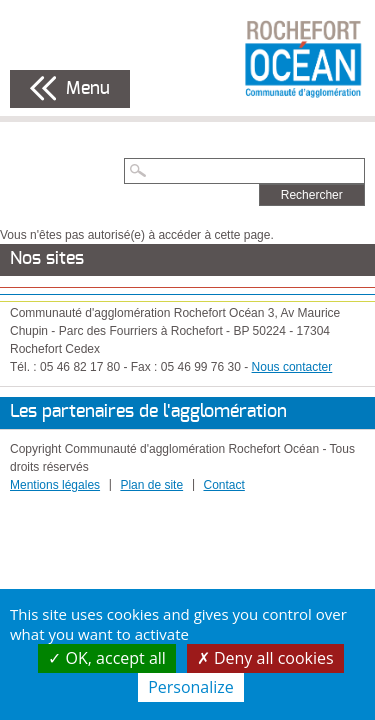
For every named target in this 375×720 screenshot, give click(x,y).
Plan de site (151, 485)
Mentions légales (55, 485)
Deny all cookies (265, 658)
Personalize (191, 687)
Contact (223, 485)
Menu (88, 89)
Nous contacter (292, 367)
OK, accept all (107, 658)
